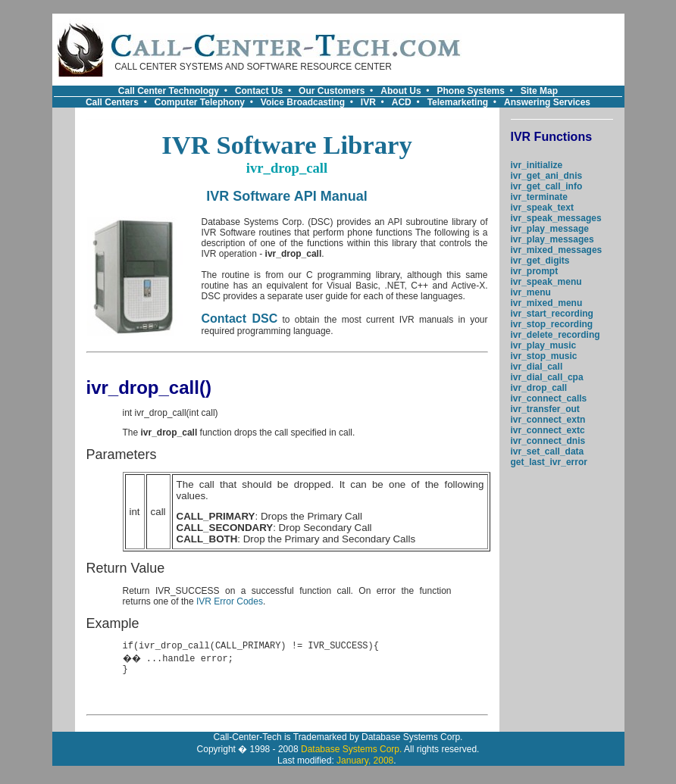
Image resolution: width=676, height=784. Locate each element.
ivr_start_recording (552, 314)
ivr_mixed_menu (547, 303)
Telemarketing (458, 102)
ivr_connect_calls (549, 398)
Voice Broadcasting (303, 102)
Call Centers (112, 102)
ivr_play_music (544, 345)
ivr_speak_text (542, 208)
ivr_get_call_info (547, 186)
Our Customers (332, 91)
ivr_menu (531, 292)
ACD (402, 102)
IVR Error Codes (230, 601)
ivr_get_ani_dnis (547, 176)
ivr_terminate (539, 197)
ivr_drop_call (539, 388)
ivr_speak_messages (556, 218)
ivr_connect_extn (548, 420)
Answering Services (547, 102)
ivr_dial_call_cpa (547, 377)
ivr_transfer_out (545, 409)
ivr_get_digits (540, 261)
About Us (401, 91)
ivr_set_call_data (548, 451)
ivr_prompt (535, 271)
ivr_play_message (550, 229)
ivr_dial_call (537, 367)
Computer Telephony (200, 102)
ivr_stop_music (544, 356)
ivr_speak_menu (546, 282)
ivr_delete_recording (556, 335)
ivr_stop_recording (552, 324)
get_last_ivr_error (549, 462)
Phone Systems (471, 91)
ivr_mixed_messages (557, 250)
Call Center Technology (169, 91)
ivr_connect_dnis (548, 441)
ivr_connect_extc (548, 430)
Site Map (539, 91)
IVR (368, 102)
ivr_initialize (537, 165)
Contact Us (259, 91)
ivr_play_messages (552, 239)
